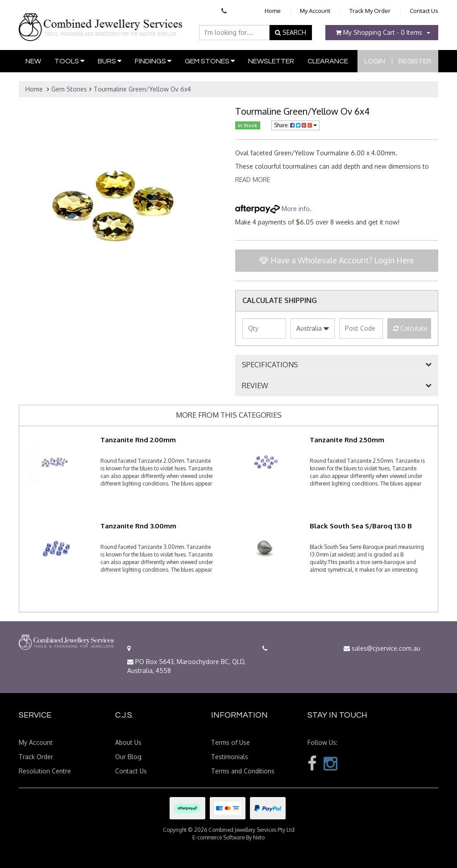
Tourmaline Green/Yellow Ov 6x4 (142, 89)
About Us (128, 742)
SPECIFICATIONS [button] (270, 365)
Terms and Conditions (243, 771)
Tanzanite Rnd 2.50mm (347, 440)
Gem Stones (210, 61)
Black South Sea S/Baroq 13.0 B (361, 526)
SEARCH (291, 32)
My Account (315, 11)
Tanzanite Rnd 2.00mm (138, 440)
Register (415, 61)
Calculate (410, 328)
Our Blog (128, 757)
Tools (69, 61)
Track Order (36, 757)
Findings (153, 61)
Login (375, 61)
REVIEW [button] (255, 386)
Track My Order (370, 11)
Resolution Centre (45, 771)
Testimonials (230, 757)
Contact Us (424, 11)
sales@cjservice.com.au (382, 648)
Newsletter (271, 61)
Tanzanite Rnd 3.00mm (138, 526)
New (33, 61)
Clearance (328, 61)
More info (272, 209)
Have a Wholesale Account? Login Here (337, 260)
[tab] (337, 365)
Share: (295, 125)
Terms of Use (231, 742)
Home (273, 11)
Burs (110, 61)
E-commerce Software (218, 837)
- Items (379, 32)
